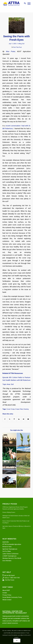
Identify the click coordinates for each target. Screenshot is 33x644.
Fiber (21, 409)
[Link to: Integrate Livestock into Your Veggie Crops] (9, 481)
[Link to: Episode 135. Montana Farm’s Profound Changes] (23, 453)
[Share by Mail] (23, 419)
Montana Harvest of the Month (12, 558)
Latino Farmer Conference (10, 554)
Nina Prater (10, 51)
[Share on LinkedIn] (19, 419)
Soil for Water (7, 551)
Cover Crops (11, 409)
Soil (23, 44)
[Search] (24, 4)
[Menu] (28, 4)
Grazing (26, 409)
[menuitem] (24, 4)
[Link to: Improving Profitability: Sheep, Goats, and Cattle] (9, 467)
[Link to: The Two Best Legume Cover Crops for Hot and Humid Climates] (23, 440)
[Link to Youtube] (28, 419)
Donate (5, 593)
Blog (20, 44)
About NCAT (6, 590)
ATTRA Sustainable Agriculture (12, 544)
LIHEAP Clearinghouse (9, 556)
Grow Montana (7, 561)
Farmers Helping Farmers (9, 512)
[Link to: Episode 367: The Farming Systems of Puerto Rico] (23, 467)
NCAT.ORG (6, 542)
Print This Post (17, 47)
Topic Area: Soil (8, 384)
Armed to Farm (7, 547)
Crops (17, 409)
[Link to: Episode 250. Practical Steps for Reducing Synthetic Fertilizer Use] (23, 481)
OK (17, 641)
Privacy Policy (7, 595)
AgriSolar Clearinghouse (10, 549)
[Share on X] (10, 419)
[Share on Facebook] (5, 419)
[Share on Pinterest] (14, 419)
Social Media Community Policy (12, 597)
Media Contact (7, 600)
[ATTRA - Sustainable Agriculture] (14, 4)
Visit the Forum (10, 580)
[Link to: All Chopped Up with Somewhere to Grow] (9, 453)
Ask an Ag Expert (9, 575)
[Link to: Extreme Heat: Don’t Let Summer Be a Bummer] (9, 440)
